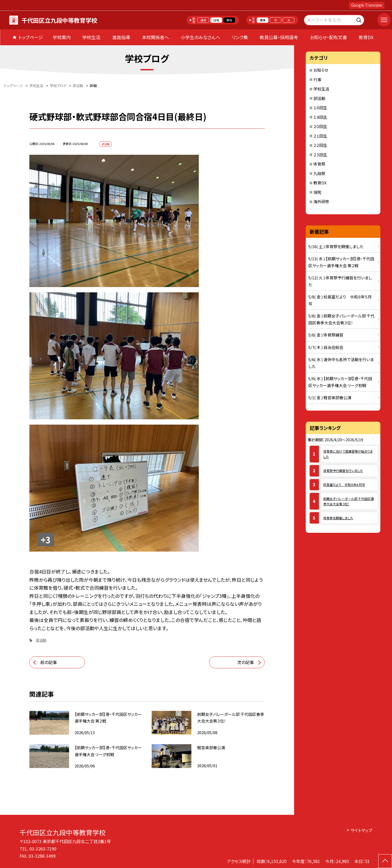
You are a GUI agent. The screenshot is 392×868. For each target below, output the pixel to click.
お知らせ (321, 70)
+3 (46, 540)
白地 (216, 20)
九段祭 (319, 173)
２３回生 (320, 155)
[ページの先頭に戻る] (385, 861)
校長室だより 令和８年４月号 (344, 485)
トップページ (31, 37)
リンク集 (240, 37)
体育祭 (319, 164)
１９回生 (320, 117)
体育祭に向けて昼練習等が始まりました (348, 454)
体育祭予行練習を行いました (343, 471)
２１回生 (320, 136)
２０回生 (320, 126)
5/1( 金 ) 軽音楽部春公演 (330, 397)
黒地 (229, 20)
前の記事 (49, 662)
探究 (317, 192)
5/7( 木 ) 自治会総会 (326, 347)
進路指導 (121, 37)
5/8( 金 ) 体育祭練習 (326, 335)
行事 (317, 79)
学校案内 (62, 37)
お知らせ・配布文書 (328, 37)
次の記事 (245, 662)
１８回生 (320, 108)
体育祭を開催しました (338, 518)
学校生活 (91, 37)
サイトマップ (361, 830)
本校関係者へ (155, 37)
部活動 (41, 640)
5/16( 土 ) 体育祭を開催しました (336, 246)
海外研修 (321, 201)
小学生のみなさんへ (200, 37)
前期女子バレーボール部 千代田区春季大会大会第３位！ (349, 501)
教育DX (366, 37)
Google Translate (367, 5)
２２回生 (320, 145)
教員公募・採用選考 (279, 37)
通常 (203, 20)
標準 (263, 20)
